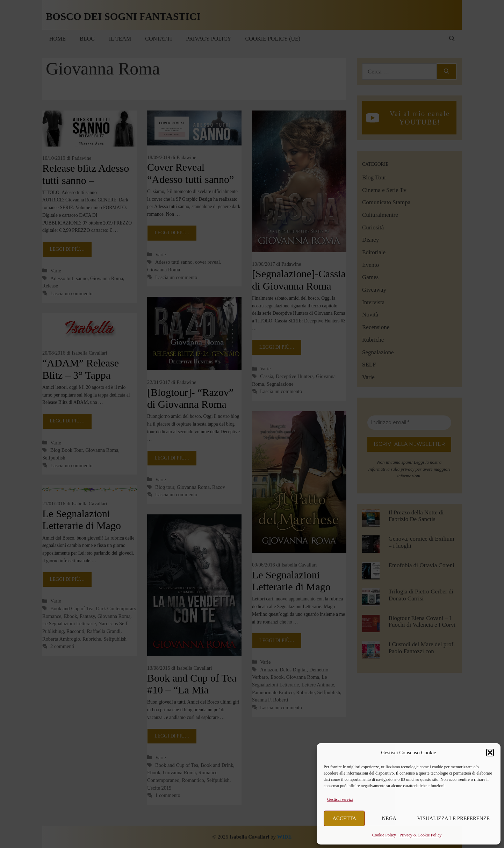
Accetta (344, 818)
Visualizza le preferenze (454, 818)
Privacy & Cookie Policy (420, 835)
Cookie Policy (384, 835)
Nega (389, 818)
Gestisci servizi (340, 799)
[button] (490, 753)
